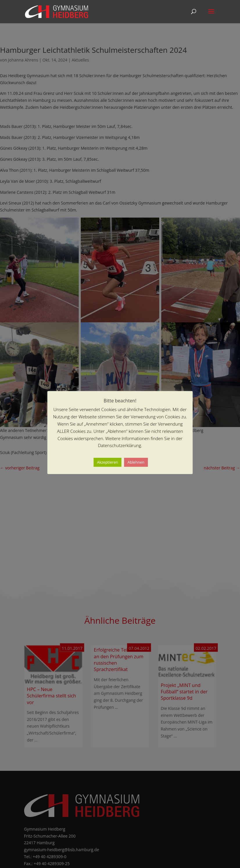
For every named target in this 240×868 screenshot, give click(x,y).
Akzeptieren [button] (108, 462)
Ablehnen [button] (136, 462)
